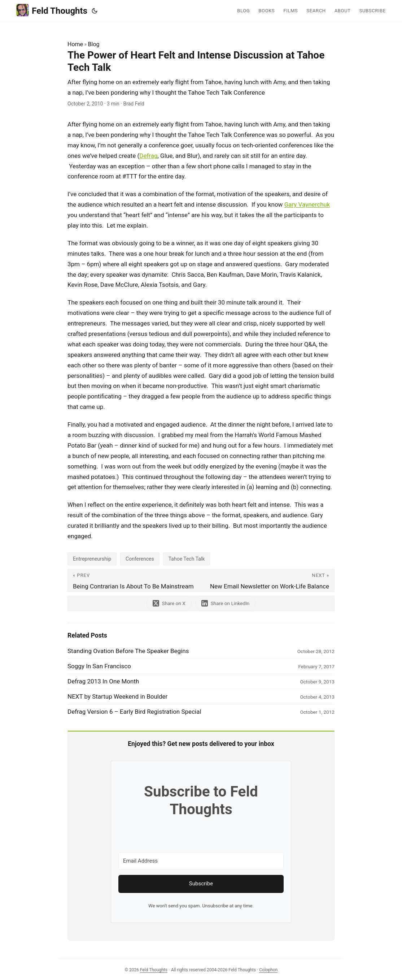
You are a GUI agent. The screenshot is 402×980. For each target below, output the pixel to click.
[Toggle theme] (95, 11)
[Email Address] (201, 861)
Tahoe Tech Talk (187, 559)
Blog (94, 44)
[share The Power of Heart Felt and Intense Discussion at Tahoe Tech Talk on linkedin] (226, 603)
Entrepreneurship (92, 559)
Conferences (140, 559)
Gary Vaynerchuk (307, 204)
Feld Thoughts (52, 10)
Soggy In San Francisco (99, 666)
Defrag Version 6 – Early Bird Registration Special (134, 712)
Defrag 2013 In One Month (103, 681)
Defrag (148, 156)
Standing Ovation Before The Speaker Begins (128, 651)
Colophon (268, 970)
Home (75, 44)
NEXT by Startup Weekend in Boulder (117, 696)
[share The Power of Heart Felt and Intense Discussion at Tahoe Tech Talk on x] (169, 603)
